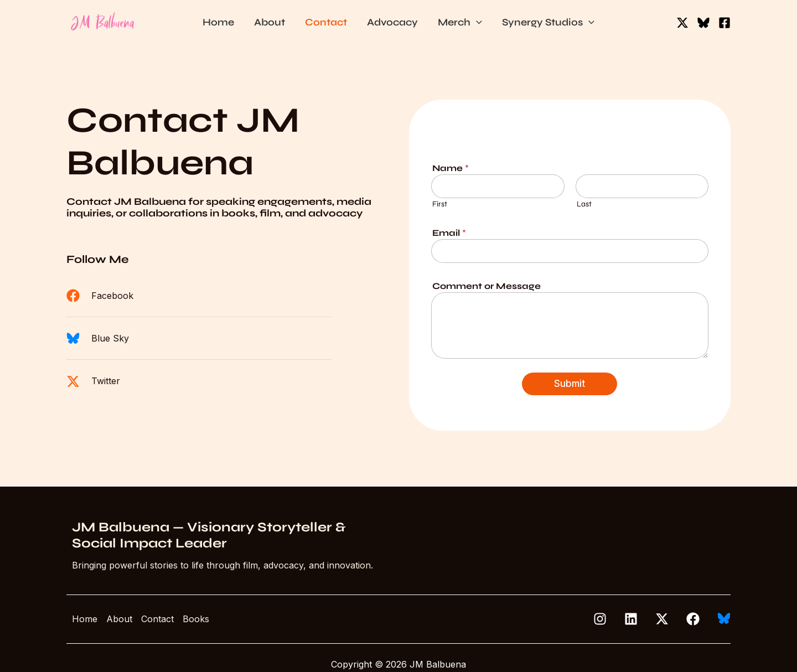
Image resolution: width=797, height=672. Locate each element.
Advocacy (392, 22)
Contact (326, 22)
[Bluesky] (703, 23)
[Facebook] (724, 23)
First (440, 204)
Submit (570, 384)
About (270, 22)
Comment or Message (487, 286)
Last (584, 204)
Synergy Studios (548, 22)
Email (449, 233)
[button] (476, 22)
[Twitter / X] (682, 23)
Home (218, 22)
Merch (460, 22)
